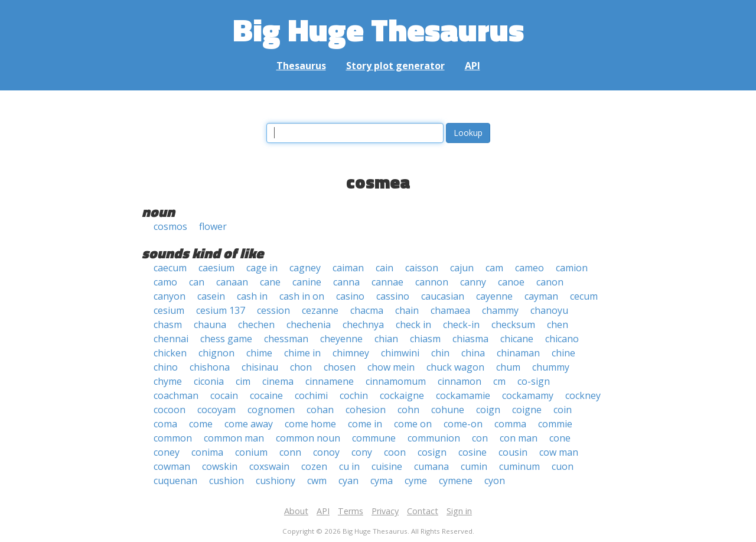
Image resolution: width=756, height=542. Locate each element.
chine (563, 353)
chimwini (400, 353)
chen (558, 324)
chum (508, 367)
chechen (256, 324)
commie (555, 424)
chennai (171, 339)
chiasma (470, 339)
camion (572, 268)
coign (488, 410)
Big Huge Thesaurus (378, 29)
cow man (559, 452)
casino (350, 296)
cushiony (276, 481)
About (296, 511)
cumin (474, 466)
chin (440, 353)
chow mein (391, 367)
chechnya (363, 324)
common (173, 438)
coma (165, 424)
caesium (216, 268)
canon (550, 282)
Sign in (459, 511)
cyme (416, 481)
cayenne (494, 296)
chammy (500, 310)
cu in (349, 466)
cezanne (320, 310)
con (480, 438)
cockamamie (463, 395)
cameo (529, 268)
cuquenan (175, 481)
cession (273, 310)
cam (494, 268)
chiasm (425, 339)
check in (413, 324)
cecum (584, 296)
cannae (387, 282)
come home (310, 424)
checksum (513, 324)
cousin (513, 452)
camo (165, 282)
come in (365, 424)
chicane (517, 339)
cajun (462, 268)
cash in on (302, 296)
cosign (432, 452)
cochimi (311, 395)
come (201, 424)
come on (413, 424)
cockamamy (528, 395)
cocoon (170, 410)
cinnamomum (396, 381)
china (473, 353)
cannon (432, 282)
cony (362, 452)
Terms (351, 511)
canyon (170, 296)
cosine (472, 452)
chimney (351, 353)
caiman (348, 268)
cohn (408, 410)
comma (510, 424)
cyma (382, 481)
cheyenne (341, 339)
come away (249, 424)
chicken (170, 353)
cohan (320, 410)
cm (499, 381)
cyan (348, 481)
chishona (210, 367)
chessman (286, 339)
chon (301, 367)
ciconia (209, 381)
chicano (562, 339)
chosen (340, 367)
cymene (456, 481)
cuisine (387, 466)
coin (563, 410)
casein (211, 296)
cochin (354, 395)
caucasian (443, 296)
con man (519, 438)
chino (166, 367)
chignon (216, 353)
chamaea (450, 310)
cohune (448, 410)
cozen (314, 466)
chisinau (260, 367)
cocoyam (216, 410)
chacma (367, 310)
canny (473, 282)
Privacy (385, 511)
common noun (308, 438)
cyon (495, 481)
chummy (551, 367)
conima (207, 452)
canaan (232, 282)
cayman (541, 296)
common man (234, 438)
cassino (393, 296)
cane (270, 282)
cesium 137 (221, 310)
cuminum (519, 466)
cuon (563, 466)
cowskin (220, 466)
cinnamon (460, 381)
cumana (431, 466)
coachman (176, 395)
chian (386, 339)
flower (213, 226)
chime (259, 353)
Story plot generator (395, 66)
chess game (226, 339)
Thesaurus (301, 66)
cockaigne (402, 395)
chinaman (518, 353)
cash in (252, 296)
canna (346, 282)
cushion (227, 481)
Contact (423, 511)
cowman (172, 466)
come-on (463, 424)
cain (384, 268)
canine (307, 282)
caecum (170, 268)
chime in (302, 353)
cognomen (271, 410)
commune (374, 438)
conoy (326, 452)
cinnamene (330, 381)
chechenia (309, 324)
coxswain (269, 466)
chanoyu (549, 310)
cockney (583, 395)
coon (395, 452)
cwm (317, 481)
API (472, 66)
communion (434, 438)
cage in (262, 268)
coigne (527, 410)
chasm (168, 324)
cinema (278, 381)
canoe (511, 282)
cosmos (170, 226)
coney (167, 452)
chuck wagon (455, 367)
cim (243, 381)
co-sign (534, 381)
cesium (169, 310)
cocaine (266, 395)
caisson (422, 268)
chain (407, 310)
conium (251, 452)
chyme (168, 381)
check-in (461, 324)
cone (560, 438)
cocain (224, 395)
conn (290, 452)
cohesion (366, 410)
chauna (210, 324)
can (197, 282)
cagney (305, 268)
